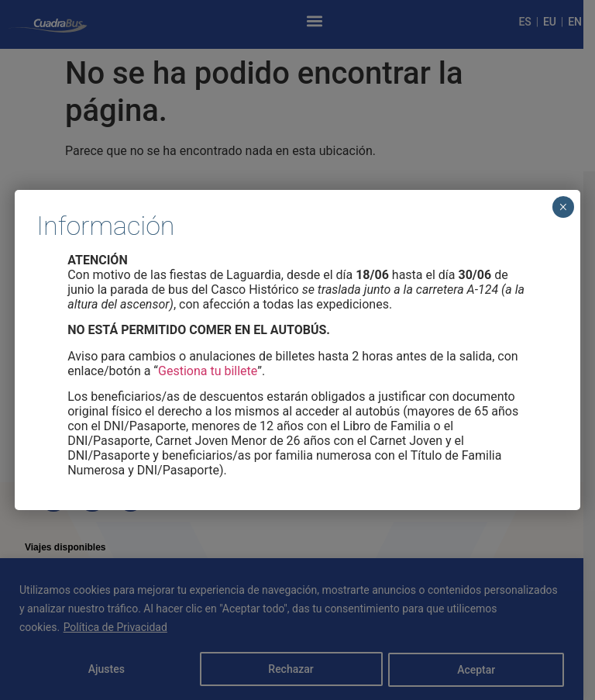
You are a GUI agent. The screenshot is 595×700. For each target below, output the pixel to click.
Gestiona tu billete (208, 371)
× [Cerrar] (563, 207)
